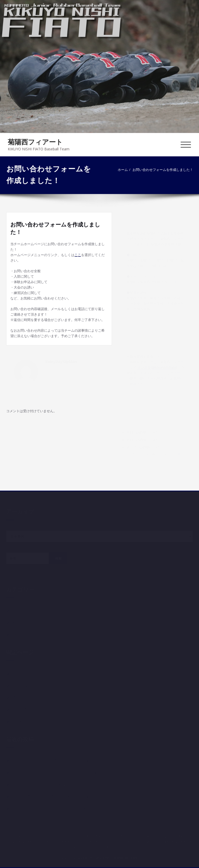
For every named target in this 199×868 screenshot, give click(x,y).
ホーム (124, 170)
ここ (78, 255)
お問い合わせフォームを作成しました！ (164, 170)
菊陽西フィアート (35, 142)
